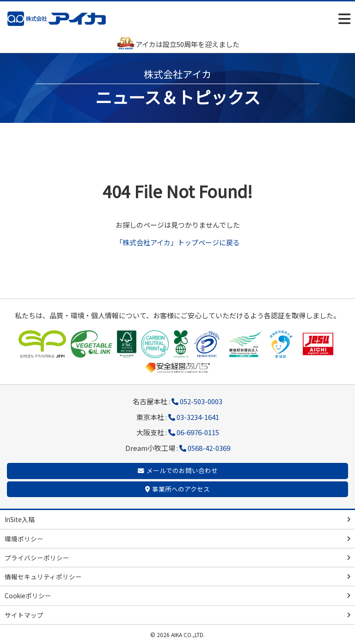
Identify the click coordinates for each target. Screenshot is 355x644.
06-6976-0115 (198, 432)
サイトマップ (24, 615)
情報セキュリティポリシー (43, 577)
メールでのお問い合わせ (182, 470)
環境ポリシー (24, 539)
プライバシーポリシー (37, 558)
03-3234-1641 (198, 417)
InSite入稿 (20, 519)
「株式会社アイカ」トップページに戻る (178, 242)
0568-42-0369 (209, 448)
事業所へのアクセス (181, 489)
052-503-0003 (201, 401)
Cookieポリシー (28, 595)
